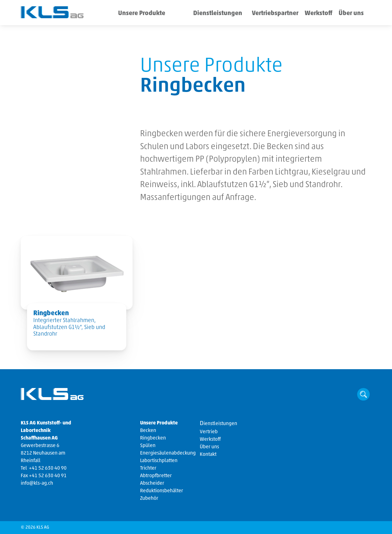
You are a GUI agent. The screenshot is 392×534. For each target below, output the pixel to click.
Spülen (148, 446)
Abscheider (152, 483)
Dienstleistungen (199, 14)
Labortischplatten (159, 461)
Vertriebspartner (261, 14)
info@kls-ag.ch (37, 483)
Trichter (148, 468)
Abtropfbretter (156, 476)
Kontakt (208, 455)
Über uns (350, 14)
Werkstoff (307, 14)
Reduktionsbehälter (162, 491)
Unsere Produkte (136, 14)
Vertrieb (209, 432)
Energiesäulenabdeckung (168, 453)
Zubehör (149, 499)
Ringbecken (153, 438)
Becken (148, 431)
